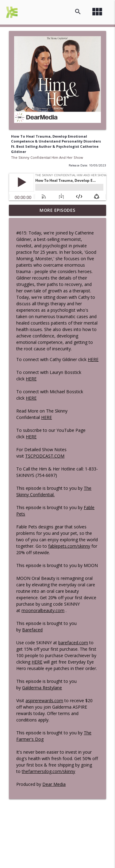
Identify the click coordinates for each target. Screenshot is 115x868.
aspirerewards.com (44, 700)
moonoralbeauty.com (43, 610)
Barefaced (32, 630)
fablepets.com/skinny (69, 546)
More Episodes (57, 210)
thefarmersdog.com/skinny (48, 771)
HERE (93, 359)
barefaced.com (73, 643)
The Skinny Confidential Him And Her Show (47, 157)
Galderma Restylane (42, 688)
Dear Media (54, 784)
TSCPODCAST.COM (45, 456)
